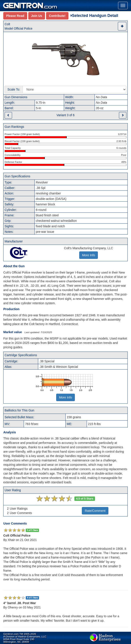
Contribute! (57, 16)
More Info (65, 397)
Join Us (37, 16)
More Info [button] (89, 255)
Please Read (15, 16)
